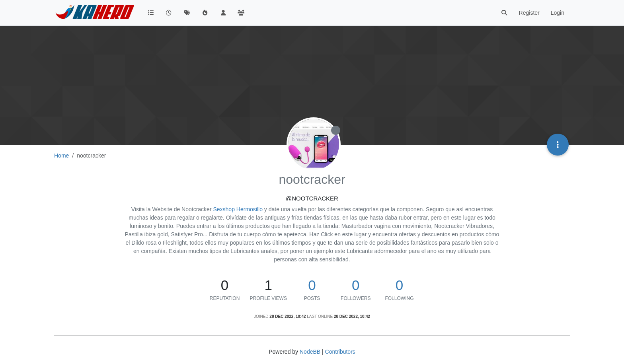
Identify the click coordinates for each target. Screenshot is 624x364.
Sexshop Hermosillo (238, 209)
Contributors (340, 352)
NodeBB (310, 352)
